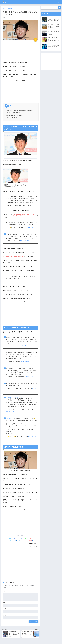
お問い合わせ (57, 2)
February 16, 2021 (30, 227)
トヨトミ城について (21, 2)
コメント (5, 591)
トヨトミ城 (7, 2)
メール (5, 608)
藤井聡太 (32, 546)
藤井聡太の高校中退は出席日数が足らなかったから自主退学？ (21, 110)
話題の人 (36, 543)
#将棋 (23, 397)
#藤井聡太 (18, 397)
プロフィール (38, 2)
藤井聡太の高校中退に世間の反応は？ (15, 115)
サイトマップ (30, 2)
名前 (4, 602)
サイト (5, 615)
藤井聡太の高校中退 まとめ (12, 118)
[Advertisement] (21, 51)
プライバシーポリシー (48, 2)
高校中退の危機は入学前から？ (14, 112)
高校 (37, 546)
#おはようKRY (11, 397)
